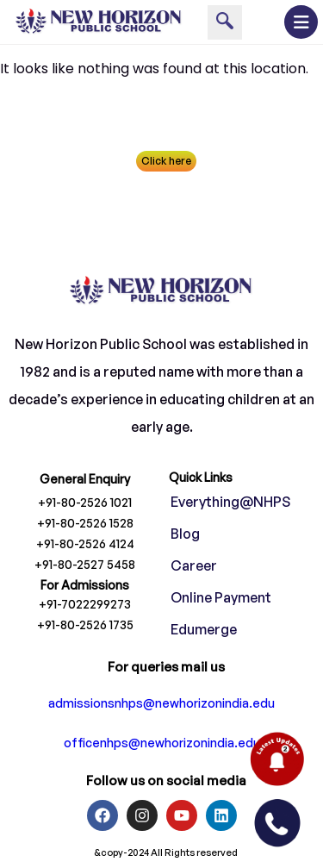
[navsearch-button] (225, 22)
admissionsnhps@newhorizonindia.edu (161, 704)
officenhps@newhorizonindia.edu (162, 743)
